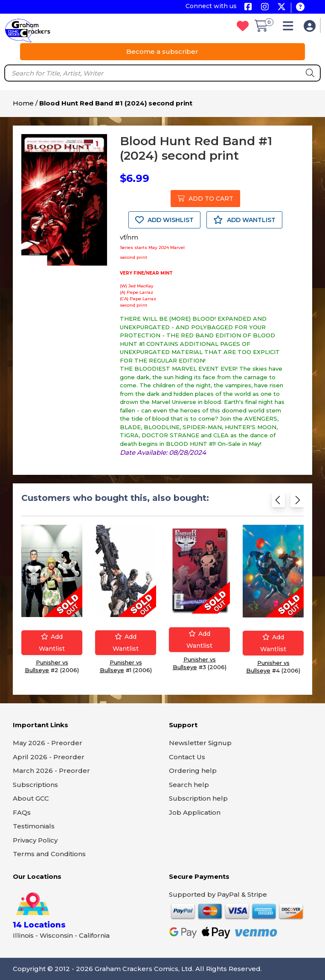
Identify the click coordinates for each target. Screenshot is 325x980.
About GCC (31, 798)
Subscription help (198, 798)
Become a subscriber (162, 51)
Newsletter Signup (200, 743)
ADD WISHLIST (164, 220)
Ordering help (193, 771)
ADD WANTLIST (244, 220)
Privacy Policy (35, 840)
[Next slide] (297, 502)
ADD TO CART (205, 199)
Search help (189, 785)
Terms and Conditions (49, 854)
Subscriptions (35, 785)
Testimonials (34, 826)
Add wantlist (52, 643)
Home (23, 103)
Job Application (195, 812)
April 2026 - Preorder (49, 757)
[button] (290, 28)
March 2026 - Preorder (51, 771)
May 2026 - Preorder (48, 743)
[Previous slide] (278, 502)
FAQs (22, 812)
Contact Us (187, 757)
